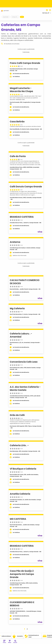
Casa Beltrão (17, 122)
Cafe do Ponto (18, 156)
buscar (15, 642)
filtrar (10, 642)
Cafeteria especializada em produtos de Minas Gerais (25, 126)
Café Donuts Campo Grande (26, 187)
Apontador (6, 17)
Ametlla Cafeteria (20, 494)
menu (4, 642)
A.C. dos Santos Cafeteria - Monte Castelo (25, 388)
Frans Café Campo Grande (25, 63)
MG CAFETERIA (18, 519)
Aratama (15, 242)
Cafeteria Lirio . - (19, 445)
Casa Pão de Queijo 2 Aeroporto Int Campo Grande (22, 574)
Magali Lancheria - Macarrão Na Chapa (21, 90)
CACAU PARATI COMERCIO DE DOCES (25, 282)
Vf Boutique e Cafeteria (23, 469)
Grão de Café (17, 415)
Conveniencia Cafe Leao (24, 362)
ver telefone (16, 77)
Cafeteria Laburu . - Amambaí (21, 335)
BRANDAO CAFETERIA (22, 217)
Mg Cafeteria (17, 308)
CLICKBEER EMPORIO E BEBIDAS (22, 604)
